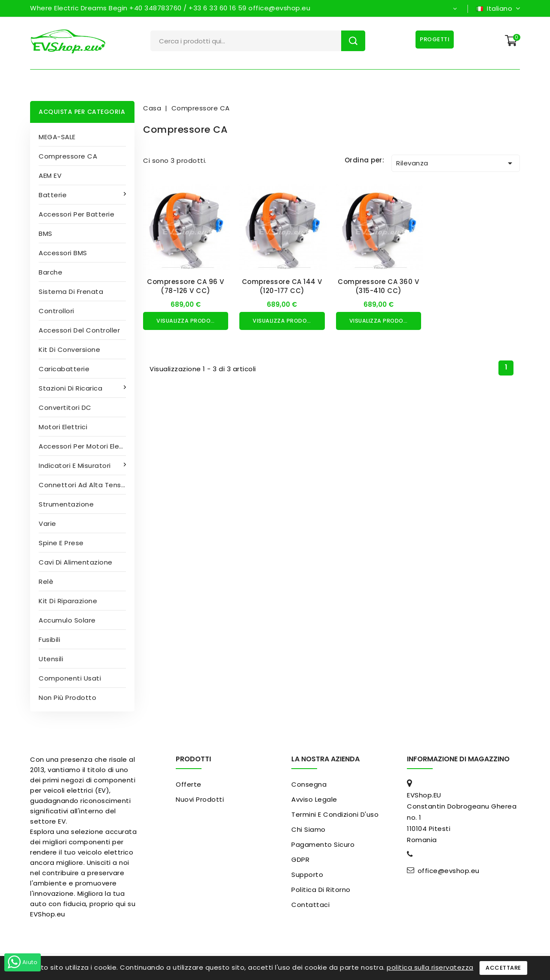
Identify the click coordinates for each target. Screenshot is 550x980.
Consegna (309, 784)
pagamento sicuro (323, 844)
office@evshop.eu (449, 871)
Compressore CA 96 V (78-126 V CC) (186, 286)
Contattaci (310, 905)
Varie (47, 524)
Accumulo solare (67, 620)
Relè (46, 582)
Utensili (51, 659)
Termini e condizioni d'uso (335, 814)
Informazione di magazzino (458, 759)
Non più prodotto (67, 698)
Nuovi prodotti (200, 799)
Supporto (307, 875)
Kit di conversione (69, 350)
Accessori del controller (79, 330)
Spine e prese (61, 543)
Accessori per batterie (76, 214)
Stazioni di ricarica (72, 388)
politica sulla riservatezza (430, 967)
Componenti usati (70, 678)
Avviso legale (314, 799)
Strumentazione (66, 504)
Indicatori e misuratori (76, 466)
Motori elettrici (63, 427)
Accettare (503, 968)
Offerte (189, 784)
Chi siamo (309, 829)
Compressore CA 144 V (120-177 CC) (282, 286)
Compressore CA (68, 156)
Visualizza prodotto (191, 321)
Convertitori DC (65, 408)
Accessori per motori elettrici (87, 446)
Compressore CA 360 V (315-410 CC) (378, 286)
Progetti (434, 39)
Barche (50, 272)
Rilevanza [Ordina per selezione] (456, 163)
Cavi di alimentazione (76, 562)
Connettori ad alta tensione (87, 485)
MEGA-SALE (57, 137)
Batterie (54, 195)
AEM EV (50, 176)
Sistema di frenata (71, 292)
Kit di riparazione (68, 601)
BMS (46, 234)
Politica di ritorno (321, 890)
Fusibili (49, 640)
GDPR (300, 859)
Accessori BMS (63, 253)
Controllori (57, 311)
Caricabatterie (64, 369)
